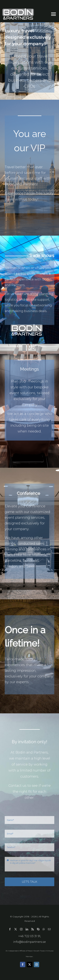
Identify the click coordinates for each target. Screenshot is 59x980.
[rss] (33, 929)
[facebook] (10, 929)
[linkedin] (27, 929)
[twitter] (16, 929)
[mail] (49, 929)
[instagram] (21, 929)
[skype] (38, 929)
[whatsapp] (44, 929)
